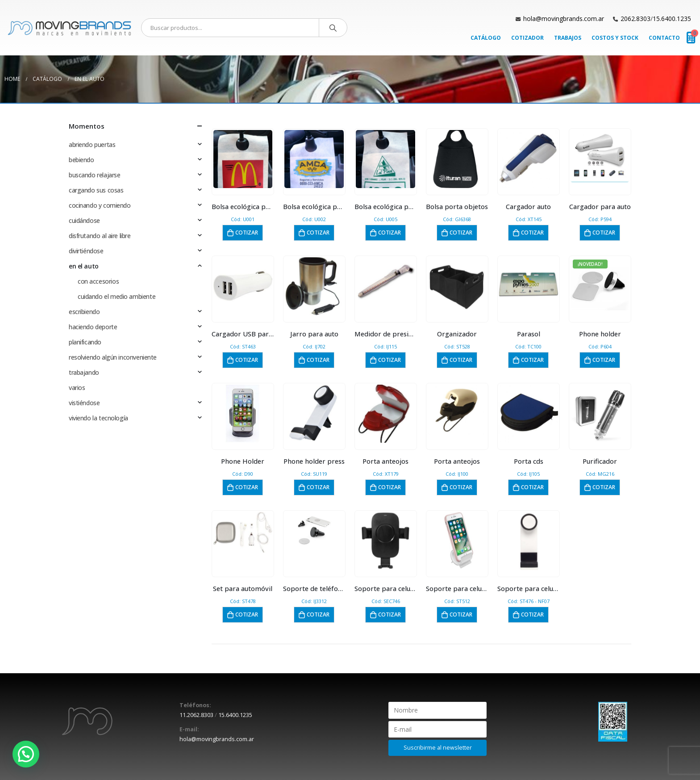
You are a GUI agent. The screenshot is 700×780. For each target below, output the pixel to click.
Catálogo (486, 38)
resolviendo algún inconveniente (113, 357)
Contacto (664, 38)
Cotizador (527, 38)
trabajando (84, 372)
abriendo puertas (92, 145)
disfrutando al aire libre (100, 236)
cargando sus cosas (96, 190)
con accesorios (98, 281)
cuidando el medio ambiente (117, 296)
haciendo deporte (93, 327)
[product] (243, 159)
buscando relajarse (94, 175)
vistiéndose (84, 403)
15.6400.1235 (672, 19)
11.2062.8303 (196, 715)
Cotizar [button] (247, 233)
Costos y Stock (615, 38)
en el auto (84, 266)
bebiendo (81, 160)
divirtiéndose (86, 251)
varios (77, 388)
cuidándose (84, 220)
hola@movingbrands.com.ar (564, 19)
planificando (85, 342)
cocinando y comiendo (100, 205)
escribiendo (84, 312)
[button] (26, 754)
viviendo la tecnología (98, 418)
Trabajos (568, 38)
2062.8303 (635, 19)
